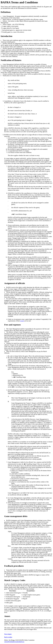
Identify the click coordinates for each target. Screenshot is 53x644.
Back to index (8, 637)
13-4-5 (22, 321)
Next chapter (8, 634)
